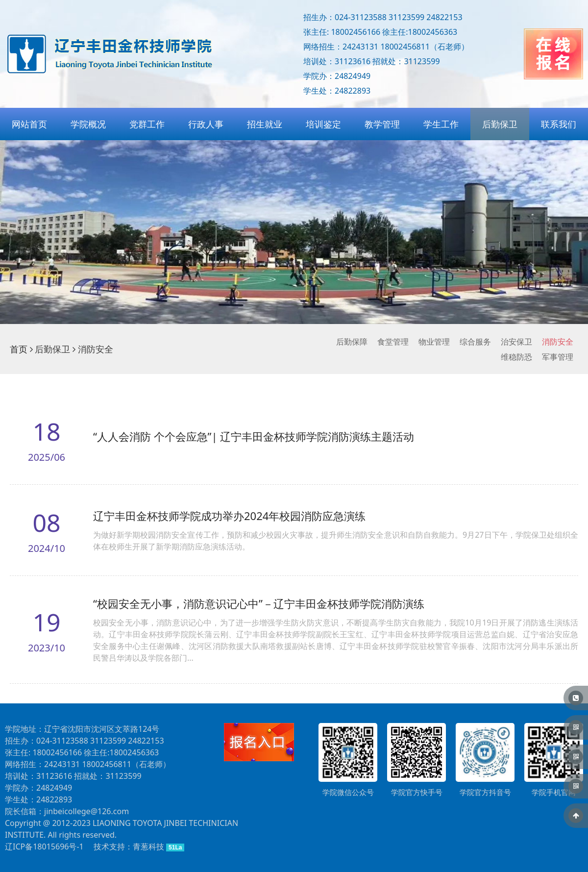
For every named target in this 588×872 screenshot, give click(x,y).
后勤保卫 (500, 124)
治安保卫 (516, 342)
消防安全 (558, 342)
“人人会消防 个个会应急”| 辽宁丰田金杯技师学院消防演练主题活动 (254, 436)
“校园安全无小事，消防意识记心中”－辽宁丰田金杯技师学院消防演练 (259, 603)
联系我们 (559, 124)
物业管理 (434, 342)
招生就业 (265, 124)
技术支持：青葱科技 (129, 847)
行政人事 (206, 124)
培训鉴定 (323, 124)
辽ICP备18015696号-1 (44, 847)
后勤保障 (352, 342)
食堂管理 (393, 342)
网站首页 (29, 124)
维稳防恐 (516, 357)
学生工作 (441, 124)
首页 (19, 349)
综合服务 (475, 342)
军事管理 (558, 357)
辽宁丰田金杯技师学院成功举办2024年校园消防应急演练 (229, 516)
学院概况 (88, 124)
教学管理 (382, 124)
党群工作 (147, 124)
